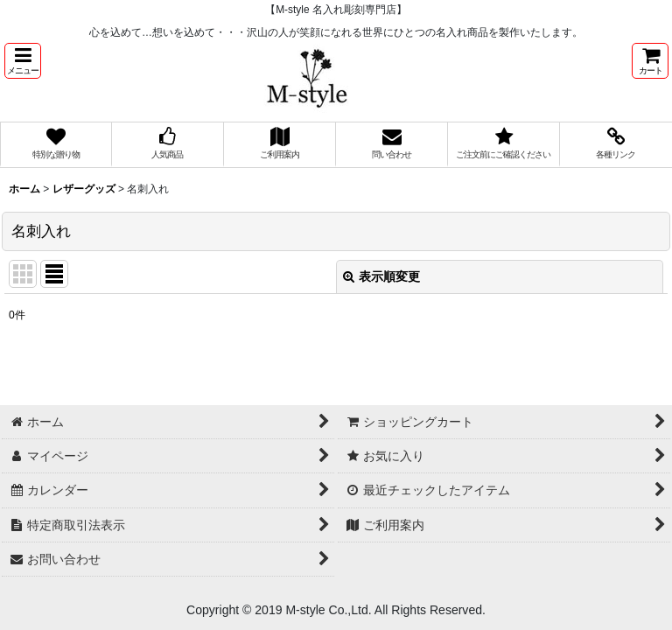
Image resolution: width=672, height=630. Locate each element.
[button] (23, 61)
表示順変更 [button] (381, 276)
